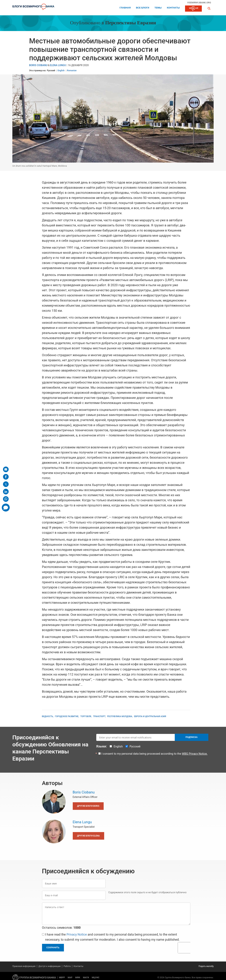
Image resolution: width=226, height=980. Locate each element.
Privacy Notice (77, 934)
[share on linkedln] (6, 492)
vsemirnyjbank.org (199, 2)
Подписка (192, 737)
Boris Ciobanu (38, 65)
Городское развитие (67, 716)
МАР (70, 978)
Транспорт (99, 716)
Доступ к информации (50, 966)
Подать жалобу (206, 966)
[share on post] (6, 484)
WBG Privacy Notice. (195, 754)
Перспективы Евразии (131, 23)
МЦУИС (96, 978)
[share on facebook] (6, 477)
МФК (78, 978)
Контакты (173, 8)
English (61, 71)
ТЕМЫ (158, 8)
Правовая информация (24, 966)
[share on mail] (6, 469)
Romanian (72, 71)
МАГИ (86, 978)
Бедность (48, 716)
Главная (125, 8)
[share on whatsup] (6, 499)
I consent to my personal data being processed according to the (155, 754)
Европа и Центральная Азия (150, 716)
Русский (51, 71)
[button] (209, 8)
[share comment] (6, 508)
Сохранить (53, 948)
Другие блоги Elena (88, 836)
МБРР (62, 978)
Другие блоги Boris (88, 806)
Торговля (86, 716)
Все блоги (143, 8)
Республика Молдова (120, 716)
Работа (67, 966)
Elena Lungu (58, 65)
